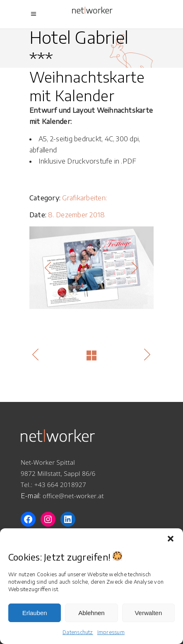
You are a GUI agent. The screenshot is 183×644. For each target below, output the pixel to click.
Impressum (111, 632)
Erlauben (35, 613)
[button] (171, 539)
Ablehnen (91, 613)
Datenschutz (78, 632)
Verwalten (148, 613)
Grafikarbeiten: (84, 198)
